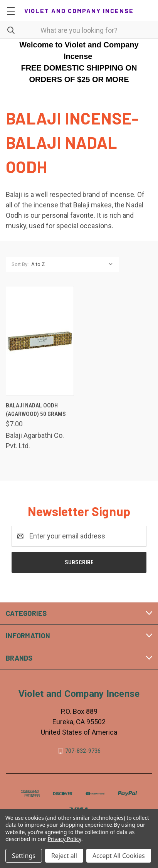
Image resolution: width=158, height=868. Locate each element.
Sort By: (20, 264)
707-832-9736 (83, 751)
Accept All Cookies (119, 856)
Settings (24, 856)
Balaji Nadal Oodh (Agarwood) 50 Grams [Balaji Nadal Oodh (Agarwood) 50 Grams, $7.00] (36, 410)
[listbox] (74, 264)
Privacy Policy (65, 839)
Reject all (64, 856)
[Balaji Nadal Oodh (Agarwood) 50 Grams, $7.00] (40, 341)
